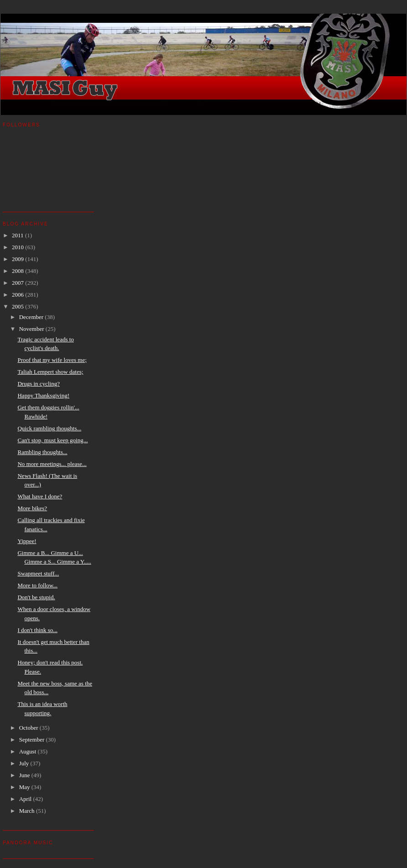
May (25, 787)
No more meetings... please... (52, 464)
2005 (18, 306)
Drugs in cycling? (38, 384)
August (29, 751)
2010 (18, 247)
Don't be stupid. (36, 597)
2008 (18, 271)
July (25, 763)
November (32, 329)
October (29, 728)
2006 (18, 295)
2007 (18, 283)
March (28, 811)
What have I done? (40, 496)
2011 (18, 235)
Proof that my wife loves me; (52, 360)
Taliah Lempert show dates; (50, 372)
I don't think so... (37, 630)
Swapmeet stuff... (38, 573)
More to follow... (37, 585)
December (32, 317)
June (25, 775)
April (26, 799)
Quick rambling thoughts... (49, 428)
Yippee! (27, 541)
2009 (18, 259)
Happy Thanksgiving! (43, 395)
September (33, 740)
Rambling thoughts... (42, 452)
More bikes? (32, 508)
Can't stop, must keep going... (52, 440)
